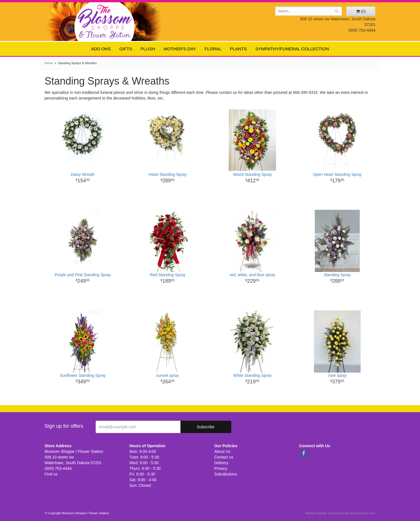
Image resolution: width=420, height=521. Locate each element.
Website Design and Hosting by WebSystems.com (340, 513)
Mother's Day (180, 49)
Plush (148, 49)
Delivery (222, 463)
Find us (51, 474)
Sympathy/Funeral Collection (292, 49)
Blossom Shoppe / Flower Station (105, 21)
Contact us (224, 457)
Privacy (221, 468)
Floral (213, 49)
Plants (238, 49)
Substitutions (226, 474)
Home (49, 63)
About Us (223, 451)
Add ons (101, 49)
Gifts (126, 49)
